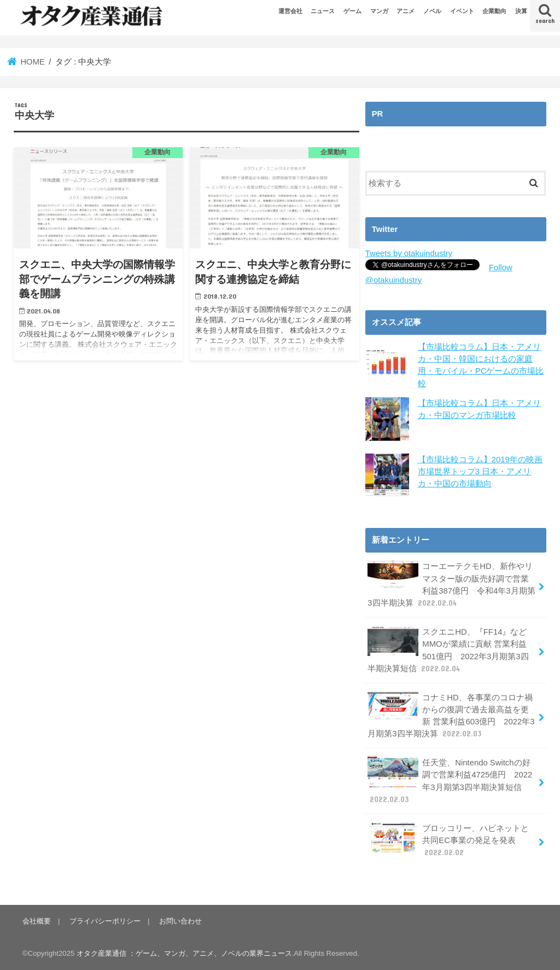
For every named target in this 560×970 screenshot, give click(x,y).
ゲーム (352, 11)
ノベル (432, 11)
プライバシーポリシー (105, 921)
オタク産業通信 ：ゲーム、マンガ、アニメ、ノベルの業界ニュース (184, 953)
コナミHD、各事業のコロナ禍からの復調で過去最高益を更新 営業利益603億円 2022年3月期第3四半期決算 (451, 716)
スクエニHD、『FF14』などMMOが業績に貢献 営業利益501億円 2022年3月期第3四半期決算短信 (448, 650)
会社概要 (37, 921)
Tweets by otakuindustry (409, 253)
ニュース (323, 11)
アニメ (406, 11)
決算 (521, 11)
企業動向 (494, 11)
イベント (462, 11)
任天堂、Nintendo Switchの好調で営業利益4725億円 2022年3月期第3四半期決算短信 (450, 781)
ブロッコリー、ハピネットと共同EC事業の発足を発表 (448, 840)
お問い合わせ (180, 921)
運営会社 (290, 11)
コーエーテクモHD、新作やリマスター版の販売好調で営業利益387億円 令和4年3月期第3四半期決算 (451, 584)
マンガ (379, 11)
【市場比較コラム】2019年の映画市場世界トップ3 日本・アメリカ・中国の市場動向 (480, 472)
